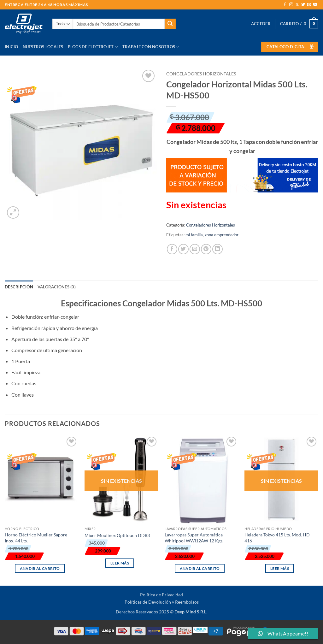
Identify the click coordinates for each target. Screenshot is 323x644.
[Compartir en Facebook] (172, 249)
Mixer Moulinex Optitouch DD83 (117, 535)
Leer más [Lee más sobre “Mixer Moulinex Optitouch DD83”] (120, 563)
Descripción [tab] (19, 287)
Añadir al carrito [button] (40, 568)
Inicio (12, 47)
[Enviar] (170, 24)
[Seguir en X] (297, 5)
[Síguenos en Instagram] (291, 5)
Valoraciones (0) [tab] (57, 287)
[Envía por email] (195, 249)
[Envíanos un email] (309, 5)
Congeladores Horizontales (201, 74)
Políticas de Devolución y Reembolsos (162, 602)
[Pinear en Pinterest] (206, 249)
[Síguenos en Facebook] (285, 5)
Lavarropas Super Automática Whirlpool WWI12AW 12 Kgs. (194, 538)
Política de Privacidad (161, 595)
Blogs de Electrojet (93, 47)
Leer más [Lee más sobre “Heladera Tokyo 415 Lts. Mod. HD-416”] (280, 568)
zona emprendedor (222, 235)
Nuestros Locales (43, 47)
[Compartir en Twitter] (183, 249)
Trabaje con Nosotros (151, 47)
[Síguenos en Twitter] (303, 5)
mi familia (194, 235)
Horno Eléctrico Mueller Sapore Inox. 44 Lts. (36, 538)
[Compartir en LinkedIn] (217, 249)
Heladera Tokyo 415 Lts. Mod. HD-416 (278, 538)
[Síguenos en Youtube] (315, 5)
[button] (261, 24)
